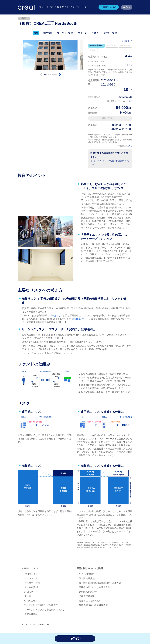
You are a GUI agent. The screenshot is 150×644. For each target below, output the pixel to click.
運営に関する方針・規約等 (90, 568)
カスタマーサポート (34, 583)
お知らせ (29, 592)
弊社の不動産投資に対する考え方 (41, 605)
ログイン (127, 7)
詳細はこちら (56, 315)
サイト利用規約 (87, 574)
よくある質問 (31, 587)
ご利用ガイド (31, 574)
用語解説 (127, 41)
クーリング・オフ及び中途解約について (44, 610)
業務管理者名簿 (87, 596)
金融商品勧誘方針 (88, 592)
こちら (130, 101)
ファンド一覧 (31, 578)
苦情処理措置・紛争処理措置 (93, 605)
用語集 (28, 596)
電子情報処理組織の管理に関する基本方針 (100, 583)
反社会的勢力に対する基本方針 (94, 587)
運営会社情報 (31, 614)
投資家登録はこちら (109, 7)
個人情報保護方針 (88, 578)
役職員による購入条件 (90, 601)
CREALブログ (31, 601)
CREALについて (30, 568)
